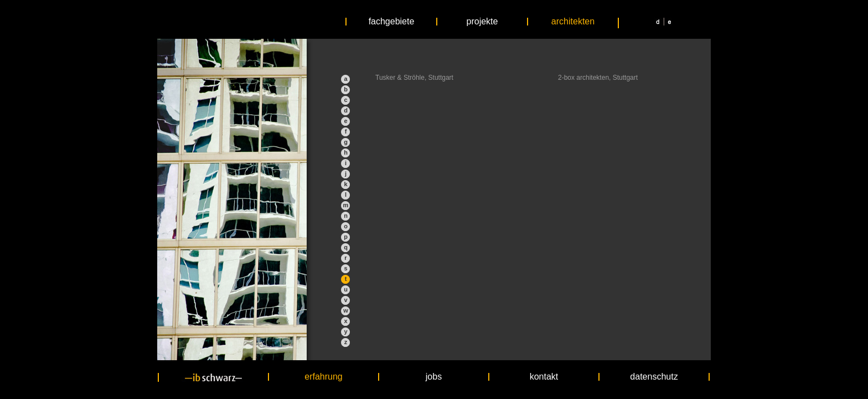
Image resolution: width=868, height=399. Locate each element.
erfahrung (324, 377)
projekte (482, 22)
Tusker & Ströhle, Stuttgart (414, 78)
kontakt (544, 377)
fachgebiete (392, 22)
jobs (434, 377)
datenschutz (654, 377)
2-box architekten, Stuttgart (598, 78)
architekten (573, 22)
